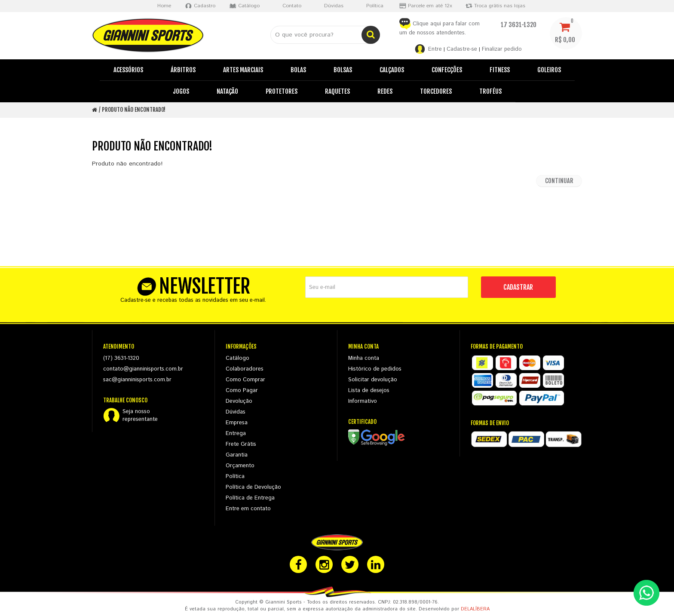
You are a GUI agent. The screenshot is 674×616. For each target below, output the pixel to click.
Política (235, 477)
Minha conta (364, 358)
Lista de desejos (369, 391)
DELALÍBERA (475, 609)
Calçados (392, 70)
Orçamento (240, 466)
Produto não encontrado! (134, 110)
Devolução (239, 401)
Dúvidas (236, 412)
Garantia (237, 455)
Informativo (363, 401)
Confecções (447, 70)
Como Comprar (245, 380)
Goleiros (549, 70)
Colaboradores (245, 369)
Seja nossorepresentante (140, 416)
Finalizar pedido (502, 49)
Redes (385, 91)
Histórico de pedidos (375, 369)
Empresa (237, 423)
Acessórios (128, 70)
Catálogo (237, 358)
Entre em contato (248, 509)
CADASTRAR (518, 287)
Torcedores (436, 91)
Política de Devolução (253, 487)
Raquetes (337, 91)
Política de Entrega (250, 498)
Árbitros (183, 70)
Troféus (490, 91)
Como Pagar (242, 391)
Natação (227, 91)
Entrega (236, 434)
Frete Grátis (241, 444)
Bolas (298, 70)
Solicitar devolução (373, 380)
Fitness (500, 70)
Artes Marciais (243, 70)
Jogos (181, 91)
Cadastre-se (462, 49)
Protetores (282, 91)
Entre (435, 49)
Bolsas (343, 70)
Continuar (559, 181)
